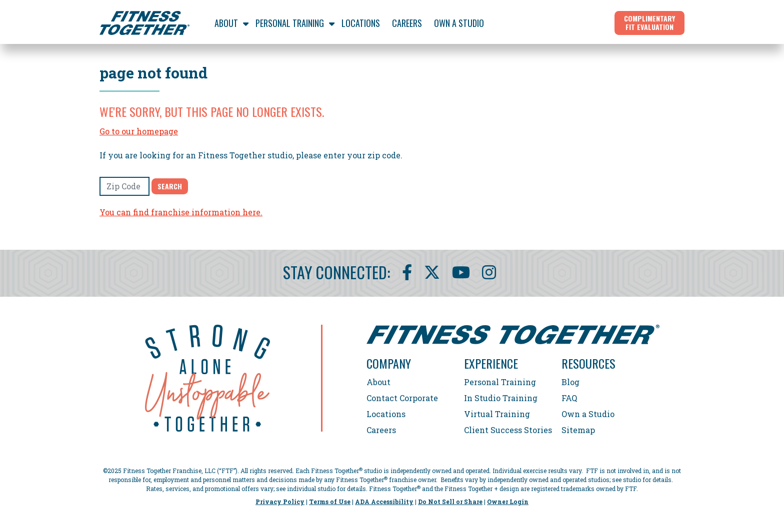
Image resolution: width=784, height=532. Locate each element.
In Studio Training (501, 398)
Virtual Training (497, 414)
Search (170, 186)
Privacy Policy (280, 502)
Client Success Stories (508, 430)
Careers (381, 430)
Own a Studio (588, 414)
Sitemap (578, 430)
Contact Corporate (402, 398)
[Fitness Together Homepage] (144, 23)
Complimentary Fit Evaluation (649, 22)
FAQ (569, 398)
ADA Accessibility (384, 502)
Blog (570, 382)
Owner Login (508, 502)
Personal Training (500, 382)
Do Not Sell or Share (450, 502)
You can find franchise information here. (181, 212)
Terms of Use (330, 502)
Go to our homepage (139, 131)
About (378, 382)
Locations (386, 414)
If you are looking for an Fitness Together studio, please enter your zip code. (251, 155)
